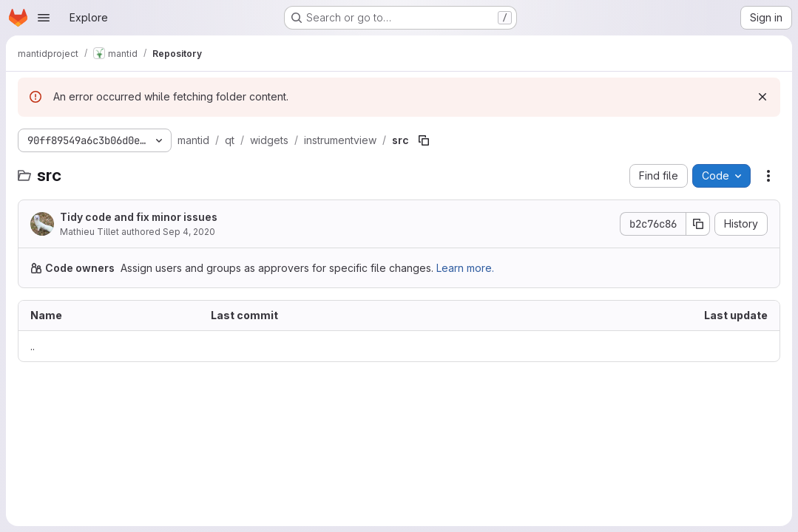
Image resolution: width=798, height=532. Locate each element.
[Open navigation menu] (44, 18)
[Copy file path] (424, 140)
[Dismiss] (763, 97)
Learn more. (465, 268)
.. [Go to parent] (33, 346)
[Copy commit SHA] (698, 224)
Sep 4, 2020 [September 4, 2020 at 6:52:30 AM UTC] (189, 232)
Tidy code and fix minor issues (139, 217)
